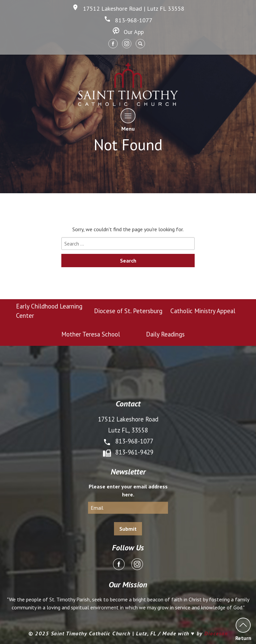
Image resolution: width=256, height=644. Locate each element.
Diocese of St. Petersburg (128, 311)
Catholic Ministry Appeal (203, 311)
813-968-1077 (128, 20)
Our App (128, 32)
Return (243, 629)
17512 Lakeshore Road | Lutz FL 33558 (128, 8)
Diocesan (216, 633)
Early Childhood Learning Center (49, 311)
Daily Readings (165, 334)
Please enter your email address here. (128, 490)
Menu (128, 120)
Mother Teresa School (91, 334)
